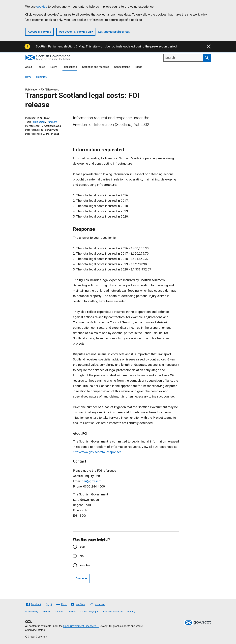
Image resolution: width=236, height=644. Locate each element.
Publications (70, 67)
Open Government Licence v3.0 (81, 626)
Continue (81, 578)
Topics (41, 67)
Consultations (122, 67)
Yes (82, 547)
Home (28, 77)
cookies (42, 7)
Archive (47, 612)
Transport (52, 122)
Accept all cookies (39, 32)
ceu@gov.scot (92, 481)
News (54, 67)
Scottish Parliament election (55, 46)
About (29, 67)
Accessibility (32, 612)
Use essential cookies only (76, 32)
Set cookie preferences (114, 32)
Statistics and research (96, 67)
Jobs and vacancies (113, 612)
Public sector (39, 122)
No (82, 556)
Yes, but (85, 565)
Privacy (131, 612)
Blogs (139, 67)
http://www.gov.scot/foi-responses (97, 452)
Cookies (72, 612)
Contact (59, 612)
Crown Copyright (89, 612)
